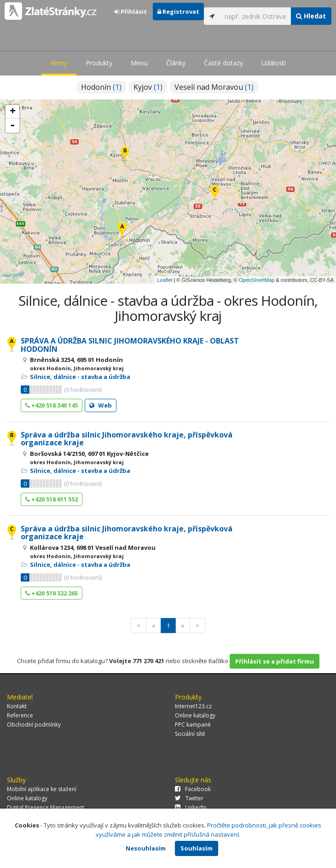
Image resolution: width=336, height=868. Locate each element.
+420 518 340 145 (52, 405)
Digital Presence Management (46, 807)
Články (176, 63)
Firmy (59, 63)
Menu (139, 63)
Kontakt (17, 706)
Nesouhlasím (146, 848)
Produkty (99, 63)
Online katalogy (195, 715)
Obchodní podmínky (34, 725)
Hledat (311, 16)
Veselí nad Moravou (214, 87)
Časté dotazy (223, 63)
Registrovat (178, 12)
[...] (255, 16)
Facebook (193, 789)
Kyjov (148, 87)
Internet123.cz (193, 706)
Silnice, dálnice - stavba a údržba (80, 377)
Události (274, 63)
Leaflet (165, 280)
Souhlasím (197, 848)
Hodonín (101, 87)
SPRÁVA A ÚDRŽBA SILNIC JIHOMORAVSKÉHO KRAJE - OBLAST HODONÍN (130, 345)
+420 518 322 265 (52, 593)
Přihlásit (130, 12)
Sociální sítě (190, 734)
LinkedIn (191, 807)
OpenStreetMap (257, 280)
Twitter (189, 798)
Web (101, 405)
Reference (20, 715)
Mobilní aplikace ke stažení (42, 789)
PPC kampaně (193, 725)
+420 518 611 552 (52, 499)
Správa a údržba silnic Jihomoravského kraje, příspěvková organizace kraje (127, 439)
